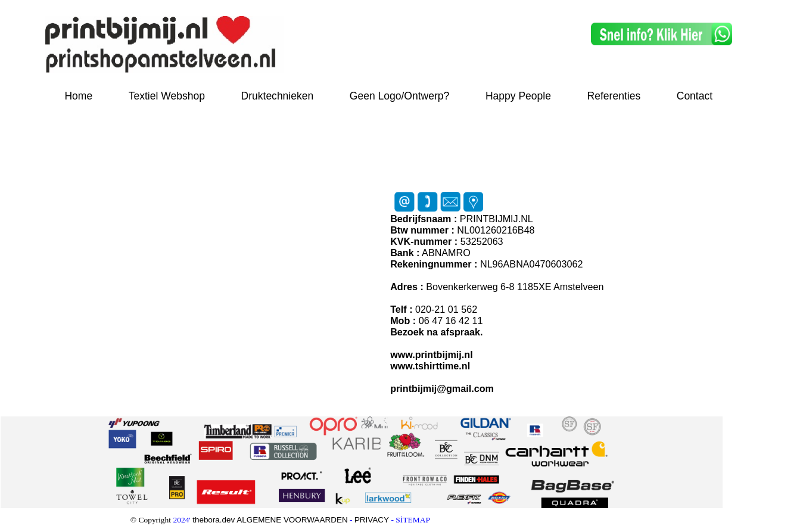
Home (78, 96)
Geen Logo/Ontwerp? (400, 96)
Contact (695, 96)
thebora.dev (214, 520)
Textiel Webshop (167, 96)
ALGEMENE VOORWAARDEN (292, 520)
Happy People (518, 96)
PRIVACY (372, 520)
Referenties (614, 96)
